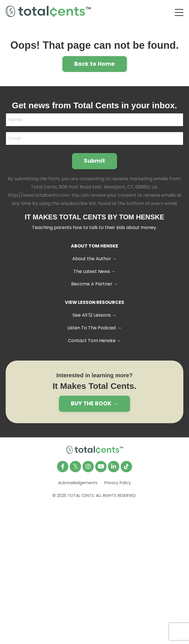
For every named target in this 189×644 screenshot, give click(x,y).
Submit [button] (95, 161)
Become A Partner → (95, 284)
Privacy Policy (118, 483)
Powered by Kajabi (95, 511)
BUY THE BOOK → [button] (95, 403)
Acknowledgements (78, 483)
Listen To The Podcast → (95, 328)
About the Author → (95, 259)
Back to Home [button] (95, 64)
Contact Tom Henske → (95, 341)
